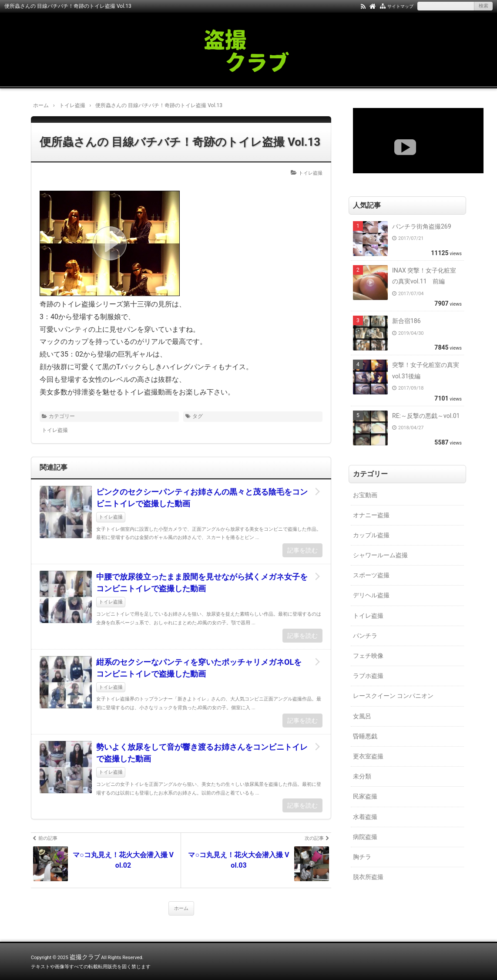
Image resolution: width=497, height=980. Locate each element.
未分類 (362, 776)
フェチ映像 (368, 656)
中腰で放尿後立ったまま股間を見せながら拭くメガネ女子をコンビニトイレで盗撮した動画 (202, 583)
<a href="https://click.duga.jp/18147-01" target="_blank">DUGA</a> (418, 141)
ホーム (181, 908)
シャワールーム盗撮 (380, 555)
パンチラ (365, 636)
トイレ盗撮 (311, 173)
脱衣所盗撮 (368, 877)
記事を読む (302, 550)
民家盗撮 (365, 796)
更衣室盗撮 (368, 756)
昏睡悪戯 (365, 736)
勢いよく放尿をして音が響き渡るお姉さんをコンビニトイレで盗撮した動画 (202, 753)
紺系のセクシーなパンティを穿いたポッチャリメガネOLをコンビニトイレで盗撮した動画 (199, 668)
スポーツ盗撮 (371, 575)
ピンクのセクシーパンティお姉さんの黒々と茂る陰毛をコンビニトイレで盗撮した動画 (202, 498)
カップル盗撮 (371, 535)
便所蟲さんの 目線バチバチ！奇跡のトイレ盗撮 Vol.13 (180, 142)
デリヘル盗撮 (371, 595)
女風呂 (362, 716)
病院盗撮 (365, 837)
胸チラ (362, 857)
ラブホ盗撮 (368, 676)
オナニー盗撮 (371, 515)
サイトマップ (400, 6)
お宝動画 (365, 495)
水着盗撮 (365, 817)
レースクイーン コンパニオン (393, 696)
